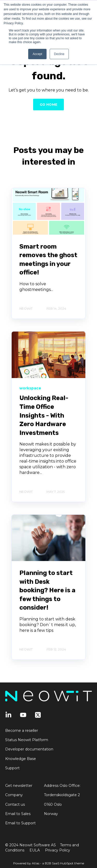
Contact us (15, 805)
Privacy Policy (58, 850)
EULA (35, 850)
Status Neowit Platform (27, 740)
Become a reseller (22, 731)
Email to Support (20, 823)
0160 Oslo (53, 805)
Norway (51, 814)
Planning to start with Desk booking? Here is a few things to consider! (47, 590)
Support (12, 768)
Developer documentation (29, 749)
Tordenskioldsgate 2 (62, 795)
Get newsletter (19, 786)
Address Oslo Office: (62, 786)
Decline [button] (59, 54)
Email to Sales (18, 814)
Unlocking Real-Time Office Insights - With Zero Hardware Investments (44, 415)
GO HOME (49, 105)
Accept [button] (37, 54)
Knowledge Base (21, 759)
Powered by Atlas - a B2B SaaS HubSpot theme (49, 863)
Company (14, 795)
